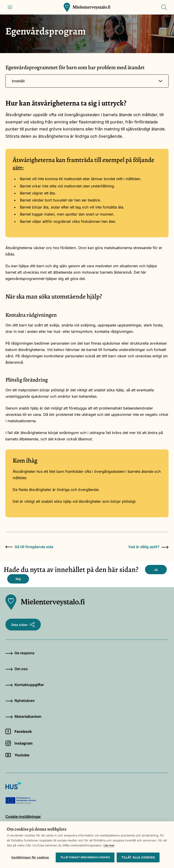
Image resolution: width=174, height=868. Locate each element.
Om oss (17, 669)
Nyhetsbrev (20, 701)
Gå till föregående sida (29, 547)
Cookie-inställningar (23, 817)
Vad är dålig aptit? (148, 547)
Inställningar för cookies (30, 857)
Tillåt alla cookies (138, 857)
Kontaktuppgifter (25, 685)
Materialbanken (23, 716)
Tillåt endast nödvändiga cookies (85, 857)
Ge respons (20, 653)
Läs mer (109, 845)
